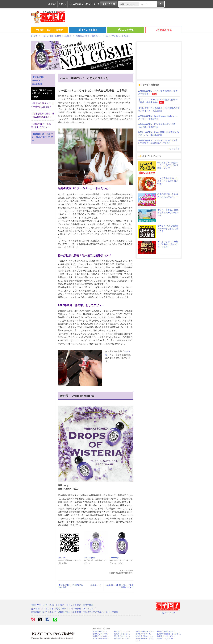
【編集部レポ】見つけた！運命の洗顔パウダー (119, 586)
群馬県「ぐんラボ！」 (101, 636)
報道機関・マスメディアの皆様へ (88, 612)
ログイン (63, 4)
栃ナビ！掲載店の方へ (60, 612)
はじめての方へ (76, 4)
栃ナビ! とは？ (168, 613)
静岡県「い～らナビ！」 (166, 636)
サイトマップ (89, 609)
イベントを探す (87, 30)
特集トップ (96, 585)
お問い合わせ (75, 609)
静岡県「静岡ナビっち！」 (145, 632)
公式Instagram (90, 558)
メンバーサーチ (92, 4)
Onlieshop (114, 558)
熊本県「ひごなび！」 (122, 632)
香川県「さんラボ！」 (122, 636)
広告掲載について (39, 612)
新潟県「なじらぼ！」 (122, 634)
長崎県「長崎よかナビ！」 (167, 632)
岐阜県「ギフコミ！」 (144, 634)
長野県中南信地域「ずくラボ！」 (169, 634)
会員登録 (52, 4)
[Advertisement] (159, 61)
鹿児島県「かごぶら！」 (123, 639)
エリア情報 (126, 30)
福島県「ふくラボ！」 (101, 634)
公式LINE (62, 558)
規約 (64, 609)
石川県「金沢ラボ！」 (101, 639)
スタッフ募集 (112, 612)
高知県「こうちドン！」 (166, 639)
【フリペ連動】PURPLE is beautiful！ (70, 586)
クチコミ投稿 (109, 4)
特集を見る (164, 30)
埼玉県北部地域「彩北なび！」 (145, 639)
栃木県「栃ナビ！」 (100, 632)
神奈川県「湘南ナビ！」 (145, 636)
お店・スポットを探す (49, 30)
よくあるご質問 (53, 609)
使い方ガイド (37, 609)
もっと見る (173, 148)
